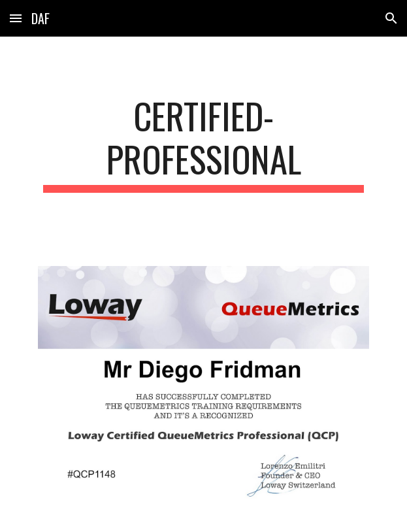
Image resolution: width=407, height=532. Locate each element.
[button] (16, 18)
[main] (203, 143)
